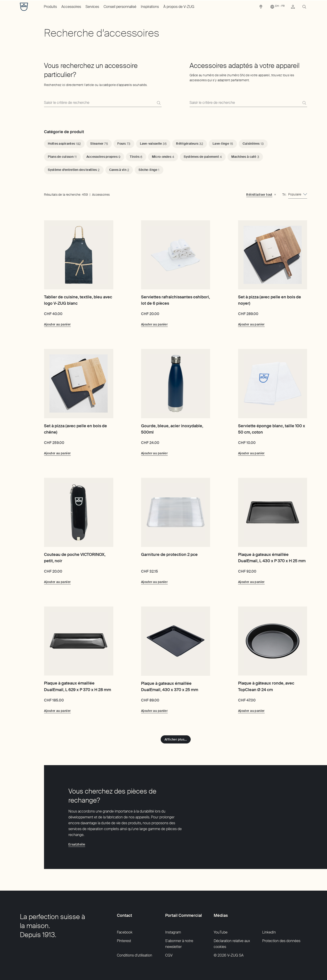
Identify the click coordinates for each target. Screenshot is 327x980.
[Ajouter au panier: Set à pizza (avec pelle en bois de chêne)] (57, 453)
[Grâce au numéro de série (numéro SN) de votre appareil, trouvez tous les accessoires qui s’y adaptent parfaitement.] (248, 103)
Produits (50, 7)
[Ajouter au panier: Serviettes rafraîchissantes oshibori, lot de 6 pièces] (154, 324)
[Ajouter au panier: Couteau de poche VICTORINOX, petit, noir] (57, 582)
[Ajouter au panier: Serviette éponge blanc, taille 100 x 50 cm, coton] (251, 453)
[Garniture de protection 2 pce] (176, 512)
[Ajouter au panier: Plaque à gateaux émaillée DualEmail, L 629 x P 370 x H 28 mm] (57, 711)
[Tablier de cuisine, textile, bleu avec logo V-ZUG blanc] (79, 255)
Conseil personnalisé (120, 7)
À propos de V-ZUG (179, 7)
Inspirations (150, 7)
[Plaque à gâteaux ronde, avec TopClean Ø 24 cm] (273, 641)
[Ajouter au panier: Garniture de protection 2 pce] (154, 582)
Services (92, 7)
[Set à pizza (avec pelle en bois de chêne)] (79, 383)
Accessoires (71, 7)
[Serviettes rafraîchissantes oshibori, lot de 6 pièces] (176, 255)
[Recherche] (159, 103)
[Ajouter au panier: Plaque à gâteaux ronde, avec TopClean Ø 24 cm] (251, 711)
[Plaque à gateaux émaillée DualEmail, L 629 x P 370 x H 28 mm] (79, 641)
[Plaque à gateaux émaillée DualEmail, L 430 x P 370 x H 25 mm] (273, 512)
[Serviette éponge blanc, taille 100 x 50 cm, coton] (273, 383)
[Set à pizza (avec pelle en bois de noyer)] (273, 255)
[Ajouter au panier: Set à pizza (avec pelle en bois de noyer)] (251, 324)
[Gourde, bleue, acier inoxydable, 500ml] (176, 383)
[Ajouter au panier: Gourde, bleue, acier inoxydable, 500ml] (154, 453)
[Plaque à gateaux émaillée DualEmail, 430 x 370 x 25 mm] (176, 641)
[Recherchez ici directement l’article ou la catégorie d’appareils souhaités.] (103, 103)
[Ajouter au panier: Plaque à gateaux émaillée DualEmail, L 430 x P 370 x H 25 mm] (251, 582)
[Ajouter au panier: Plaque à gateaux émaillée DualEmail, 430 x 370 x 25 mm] (154, 711)
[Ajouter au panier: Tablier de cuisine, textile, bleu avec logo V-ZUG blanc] (57, 324)
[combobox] (298, 195)
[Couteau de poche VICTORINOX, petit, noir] (79, 512)
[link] (261, 8)
